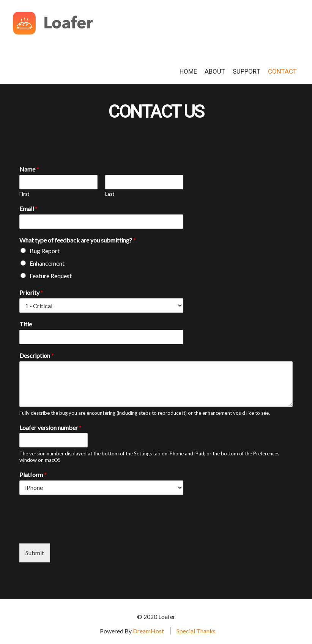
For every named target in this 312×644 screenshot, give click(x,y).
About (215, 72)
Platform (33, 475)
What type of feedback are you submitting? (78, 240)
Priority (31, 292)
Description (37, 355)
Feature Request (51, 276)
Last (110, 194)
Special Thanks (196, 631)
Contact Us (156, 112)
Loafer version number (50, 427)
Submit (35, 553)
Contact (282, 72)
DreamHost (148, 631)
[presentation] (77, 531)
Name (29, 169)
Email (28, 209)
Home (188, 72)
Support (247, 72)
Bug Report (45, 251)
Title (26, 324)
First (24, 194)
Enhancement (47, 263)
